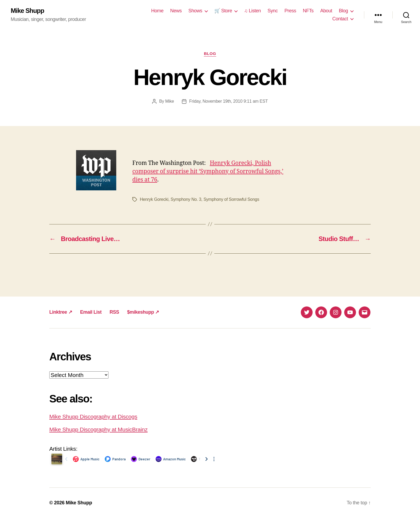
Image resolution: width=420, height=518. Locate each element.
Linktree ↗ (61, 312)
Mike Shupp (27, 11)
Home (157, 11)
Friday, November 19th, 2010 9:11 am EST (228, 101)
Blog (343, 11)
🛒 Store (223, 11)
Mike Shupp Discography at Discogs (93, 417)
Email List (91, 312)
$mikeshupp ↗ (143, 312)
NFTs (308, 11)
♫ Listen (252, 11)
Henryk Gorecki (154, 199)
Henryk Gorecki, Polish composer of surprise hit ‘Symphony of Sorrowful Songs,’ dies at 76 (208, 171)
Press (290, 11)
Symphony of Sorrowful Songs (231, 199)
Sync (273, 11)
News (176, 11)
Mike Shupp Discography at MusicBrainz (98, 429)
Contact (340, 19)
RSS (114, 312)
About (326, 11)
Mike (170, 101)
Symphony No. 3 (186, 199)
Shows (195, 11)
